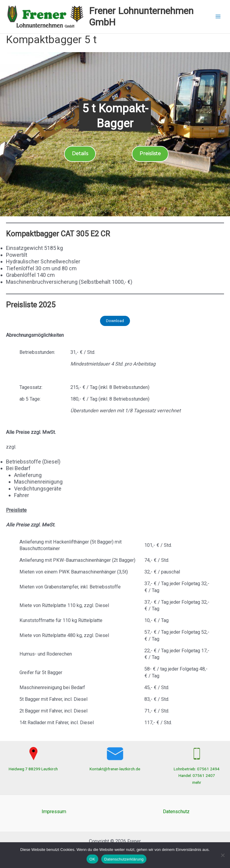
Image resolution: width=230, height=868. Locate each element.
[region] (115, 134)
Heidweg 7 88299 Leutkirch (33, 769)
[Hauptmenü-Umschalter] (218, 17)
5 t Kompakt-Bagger (115, 116)
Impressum (54, 812)
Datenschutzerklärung (124, 859)
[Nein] (223, 855)
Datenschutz (176, 812)
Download (115, 321)
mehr (197, 782)
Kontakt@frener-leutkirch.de (115, 769)
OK (92, 859)
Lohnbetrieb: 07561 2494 (197, 769)
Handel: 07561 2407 (197, 775)
